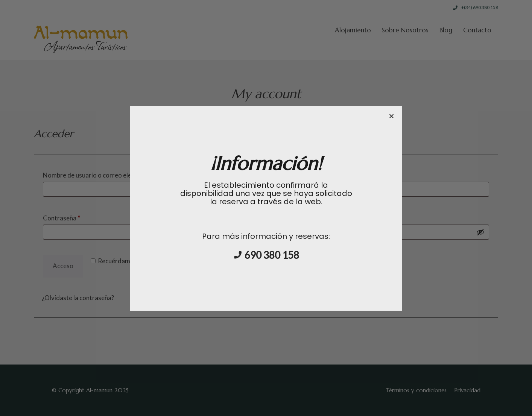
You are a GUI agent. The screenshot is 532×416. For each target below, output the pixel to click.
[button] (391, 116)
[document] (266, 208)
